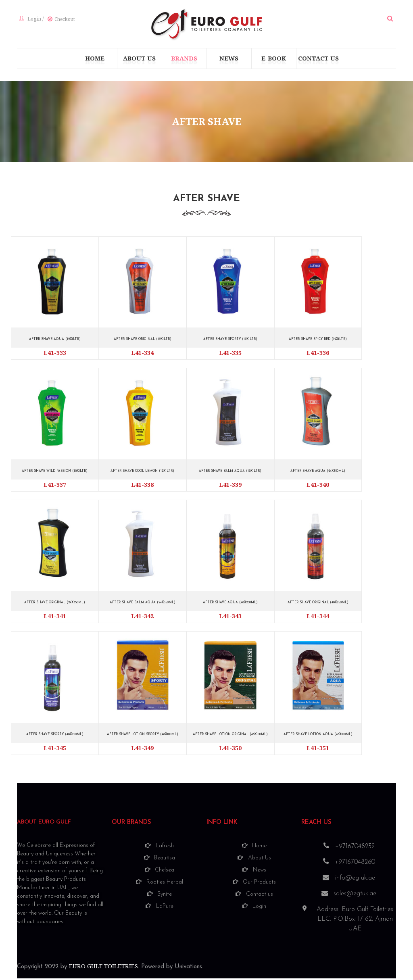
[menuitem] (95, 61)
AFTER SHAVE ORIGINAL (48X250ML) (318, 605)
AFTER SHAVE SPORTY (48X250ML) (55, 736)
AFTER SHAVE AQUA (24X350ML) (318, 473)
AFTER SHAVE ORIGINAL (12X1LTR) (142, 341)
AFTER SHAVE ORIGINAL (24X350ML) (55, 605)
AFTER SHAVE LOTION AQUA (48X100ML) (318, 736)
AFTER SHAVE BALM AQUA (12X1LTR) (230, 473)
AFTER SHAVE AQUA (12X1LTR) (55, 341)
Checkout (63, 21)
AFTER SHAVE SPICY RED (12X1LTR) (318, 341)
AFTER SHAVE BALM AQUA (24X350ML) (143, 605)
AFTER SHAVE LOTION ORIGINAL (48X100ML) (230, 736)
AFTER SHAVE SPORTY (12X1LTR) (230, 341)
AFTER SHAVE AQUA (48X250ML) (230, 605)
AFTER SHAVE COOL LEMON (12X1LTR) (142, 473)
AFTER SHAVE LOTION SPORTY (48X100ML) (143, 736)
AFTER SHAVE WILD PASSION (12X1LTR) (55, 473)
